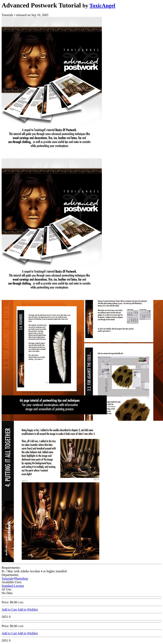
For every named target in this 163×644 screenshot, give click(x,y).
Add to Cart (10, 609)
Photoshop (21, 578)
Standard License (13, 586)
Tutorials (7, 578)
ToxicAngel (102, 6)
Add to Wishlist (28, 609)
